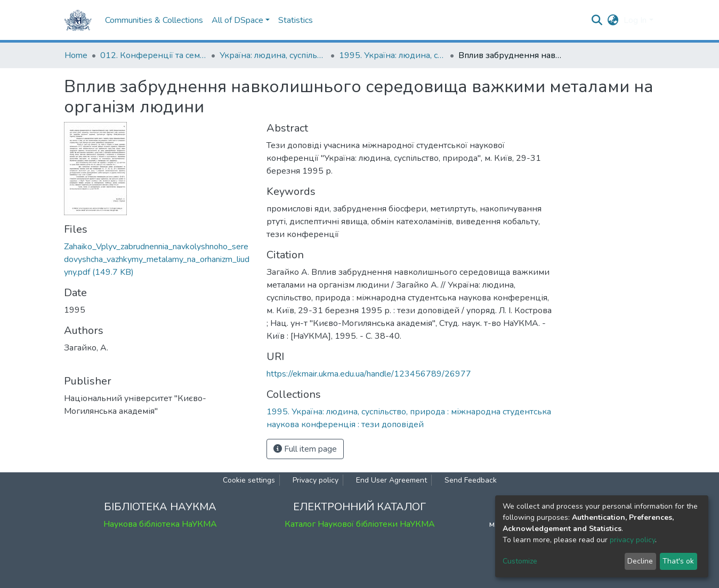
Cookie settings (249, 480)
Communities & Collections (154, 20)
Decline (640, 561)
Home (76, 55)
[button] (613, 20)
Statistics (296, 20)
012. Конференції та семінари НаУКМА (154, 55)
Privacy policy (316, 480)
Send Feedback (471, 480)
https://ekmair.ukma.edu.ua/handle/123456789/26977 (369, 374)
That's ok (678, 561)
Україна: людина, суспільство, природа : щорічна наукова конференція (273, 55)
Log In (635, 20)
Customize (520, 561)
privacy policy (632, 540)
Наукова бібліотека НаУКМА (160, 524)
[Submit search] (597, 20)
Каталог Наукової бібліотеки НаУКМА (360, 524)
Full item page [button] (305, 449)
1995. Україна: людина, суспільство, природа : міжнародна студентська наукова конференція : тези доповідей (392, 55)
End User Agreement (391, 480)
